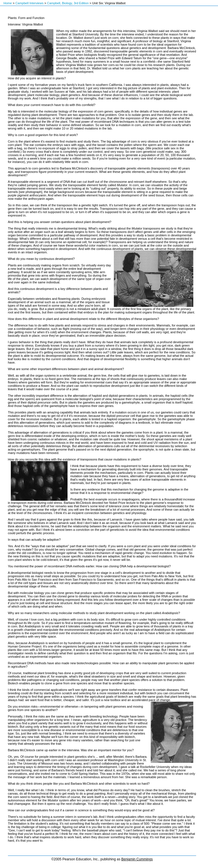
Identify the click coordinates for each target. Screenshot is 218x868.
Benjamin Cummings (137, 859)
